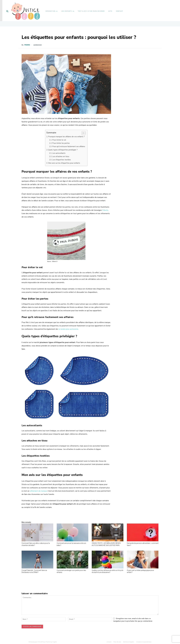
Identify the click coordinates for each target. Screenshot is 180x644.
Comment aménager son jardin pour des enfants (71, 571)
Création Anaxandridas (144, 642)
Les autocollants (59, 153)
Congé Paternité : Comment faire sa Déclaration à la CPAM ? (34, 571)
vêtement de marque (38, 491)
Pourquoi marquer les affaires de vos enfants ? (66, 137)
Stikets (105, 210)
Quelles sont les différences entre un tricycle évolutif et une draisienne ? (107, 571)
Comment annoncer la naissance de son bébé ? (71, 544)
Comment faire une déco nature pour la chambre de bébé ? (36, 544)
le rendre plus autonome (68, 329)
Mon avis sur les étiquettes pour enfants (64, 163)
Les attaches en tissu (61, 156)
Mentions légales (129, 642)
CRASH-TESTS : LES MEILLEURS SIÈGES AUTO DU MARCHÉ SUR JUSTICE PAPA (106, 544)
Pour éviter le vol (59, 140)
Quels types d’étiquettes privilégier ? (63, 150)
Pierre (27, 45)
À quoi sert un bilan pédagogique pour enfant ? (140, 571)
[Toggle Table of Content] (82, 133)
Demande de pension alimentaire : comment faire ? (143, 544)
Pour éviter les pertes (61, 143)
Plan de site (117, 642)
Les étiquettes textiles (62, 160)
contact (109, 642)
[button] (7, 11)
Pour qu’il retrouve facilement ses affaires (69, 146)
